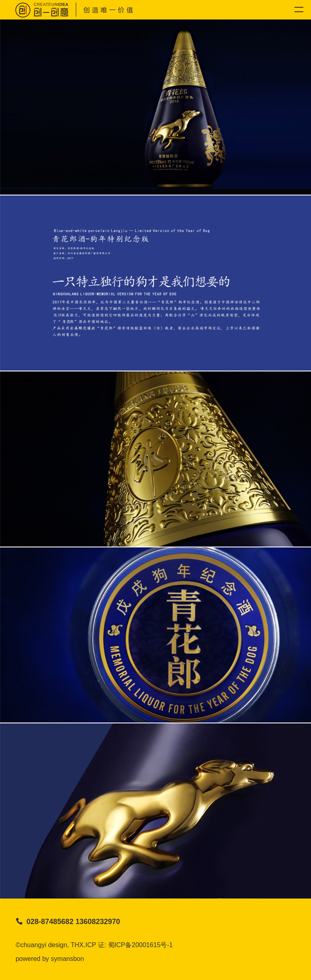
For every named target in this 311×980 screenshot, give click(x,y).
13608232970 (98, 922)
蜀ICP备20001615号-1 (141, 945)
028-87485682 (50, 922)
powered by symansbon (50, 959)
